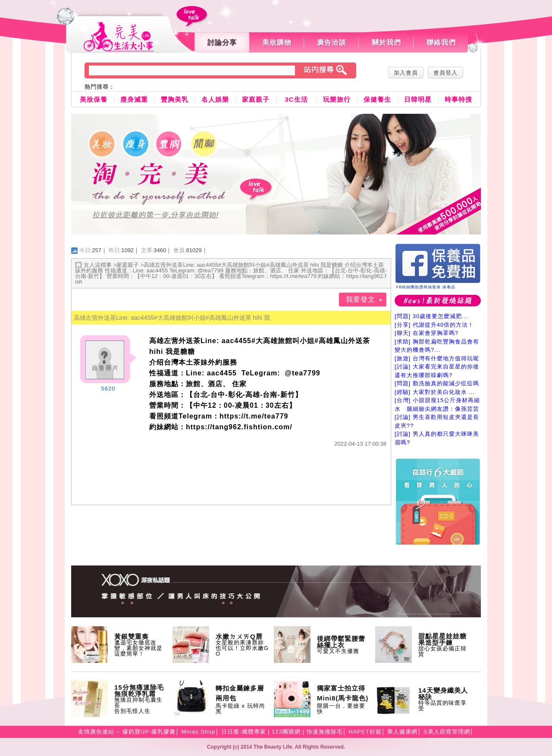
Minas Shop (199, 732)
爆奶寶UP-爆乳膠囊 (149, 732)
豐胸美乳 (175, 99)
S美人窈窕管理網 (447, 732)
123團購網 (286, 732)
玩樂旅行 (337, 99)
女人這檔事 (98, 265)
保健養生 (377, 99)
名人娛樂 (215, 99)
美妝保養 (94, 99)
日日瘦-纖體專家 (243, 732)
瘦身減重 (134, 99)
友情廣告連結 (96, 732)
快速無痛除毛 (325, 732)
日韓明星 (418, 99)
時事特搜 (458, 99)
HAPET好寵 (365, 732)
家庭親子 (256, 99)
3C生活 (296, 99)
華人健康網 (402, 732)
